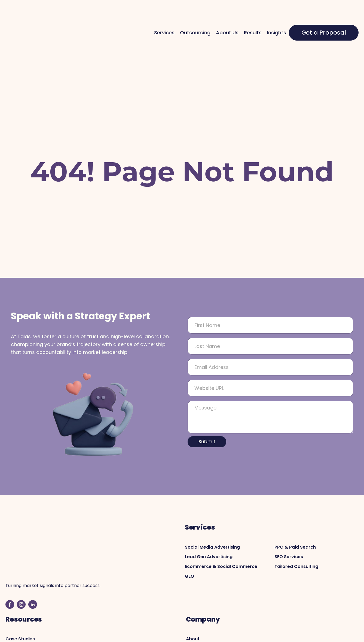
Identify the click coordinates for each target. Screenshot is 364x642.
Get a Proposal (324, 16)
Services (164, 16)
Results (253, 16)
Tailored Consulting (296, 533)
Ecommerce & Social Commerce (221, 533)
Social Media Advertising (212, 514)
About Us (227, 16)
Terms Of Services (338, 635)
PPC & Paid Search (295, 514)
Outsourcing (195, 16)
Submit (207, 408)
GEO (189, 543)
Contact (195, 586)
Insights (277, 16)
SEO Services (289, 523)
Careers (195, 596)
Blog (10, 586)
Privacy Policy (299, 635)
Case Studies (20, 577)
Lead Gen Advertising (209, 523)
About (193, 577)
